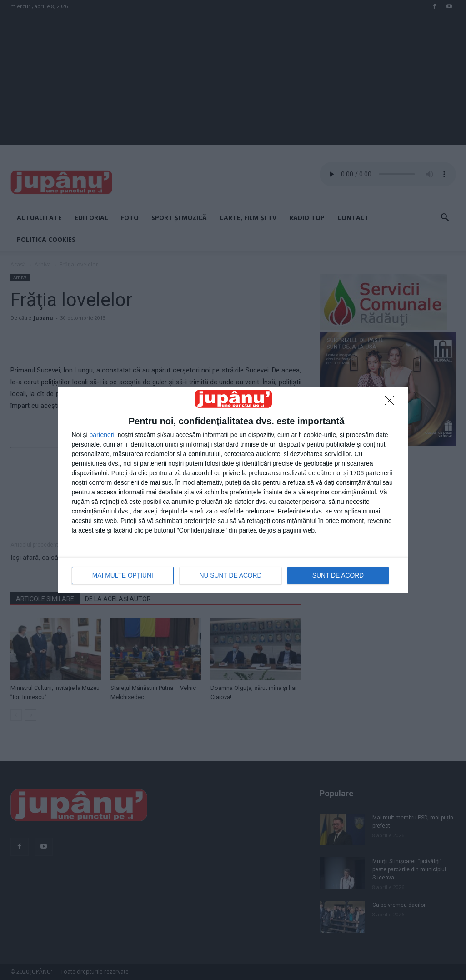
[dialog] (233, 490)
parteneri (102, 435)
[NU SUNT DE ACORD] (392, 403)
